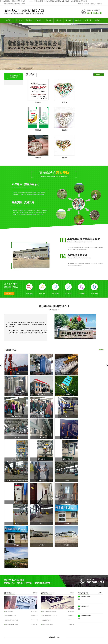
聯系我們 (98, 20)
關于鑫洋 (93, 4)
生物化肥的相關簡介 (86, 597)
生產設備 (87, 4)
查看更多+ (101, 350)
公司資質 (49, 20)
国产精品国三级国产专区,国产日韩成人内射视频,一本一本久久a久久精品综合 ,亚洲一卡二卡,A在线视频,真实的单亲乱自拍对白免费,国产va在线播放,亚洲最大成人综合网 (43, 1)
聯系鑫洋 (99, 4)
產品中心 (80, 4)
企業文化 (88, 20)
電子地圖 (68, 20)
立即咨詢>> (9, 293)
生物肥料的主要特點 (86, 616)
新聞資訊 (78, 20)
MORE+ (35, 593)
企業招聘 (58, 20)
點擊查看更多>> (54, 310)
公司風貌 (39, 20)
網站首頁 (9, 20)
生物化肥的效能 (85, 606)
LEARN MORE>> (99, 75)
